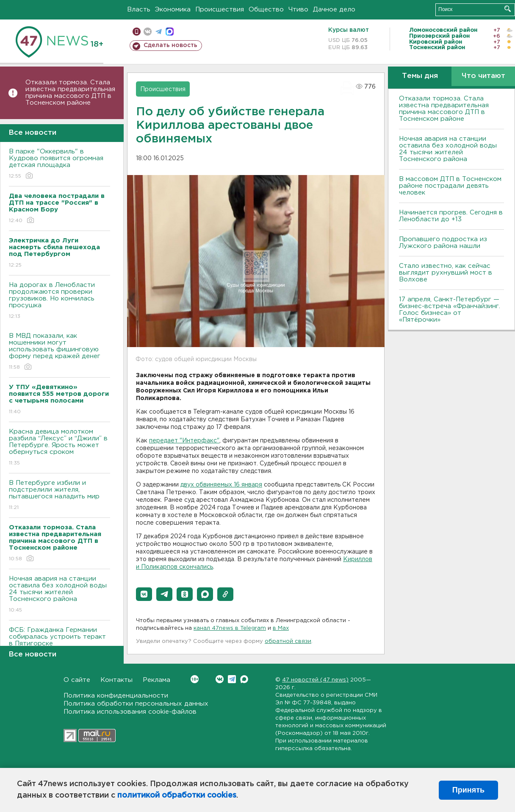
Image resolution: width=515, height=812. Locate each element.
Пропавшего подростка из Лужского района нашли (443, 243)
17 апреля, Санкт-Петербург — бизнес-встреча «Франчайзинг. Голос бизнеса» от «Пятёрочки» (450, 310)
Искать (508, 9)
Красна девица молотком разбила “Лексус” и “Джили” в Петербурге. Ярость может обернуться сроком (60, 448)
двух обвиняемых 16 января (221, 485)
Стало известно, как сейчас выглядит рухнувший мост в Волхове (446, 273)
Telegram (232, 679)
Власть (139, 10)
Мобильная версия (137, 32)
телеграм (159, 32)
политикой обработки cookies (177, 795)
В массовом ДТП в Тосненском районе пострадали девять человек (450, 186)
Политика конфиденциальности (116, 696)
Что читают (483, 76)
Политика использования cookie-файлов (130, 712)
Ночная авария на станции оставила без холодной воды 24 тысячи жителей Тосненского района (60, 595)
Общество (266, 10)
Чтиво (298, 10)
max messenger (170, 32)
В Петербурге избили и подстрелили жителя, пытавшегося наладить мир (60, 496)
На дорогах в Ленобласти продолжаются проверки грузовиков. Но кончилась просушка (60, 301)
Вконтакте (195, 679)
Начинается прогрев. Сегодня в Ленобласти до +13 (451, 216)
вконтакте (148, 32)
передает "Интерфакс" (184, 441)
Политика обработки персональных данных (136, 704)
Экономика (173, 10)
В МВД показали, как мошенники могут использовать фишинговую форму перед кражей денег (60, 352)
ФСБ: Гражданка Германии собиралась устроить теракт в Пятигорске (60, 643)
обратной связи (288, 641)
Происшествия (220, 10)
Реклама (156, 680)
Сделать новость (170, 45)
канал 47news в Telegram (230, 628)
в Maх (281, 628)
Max (244, 679)
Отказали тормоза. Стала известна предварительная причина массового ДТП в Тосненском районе (70, 93)
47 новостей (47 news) (315, 680)
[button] (144, 594)
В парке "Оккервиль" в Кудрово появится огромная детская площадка (60, 164)
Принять (468, 790)
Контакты (116, 680)
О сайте (77, 680)
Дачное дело (334, 10)
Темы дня (420, 76)
